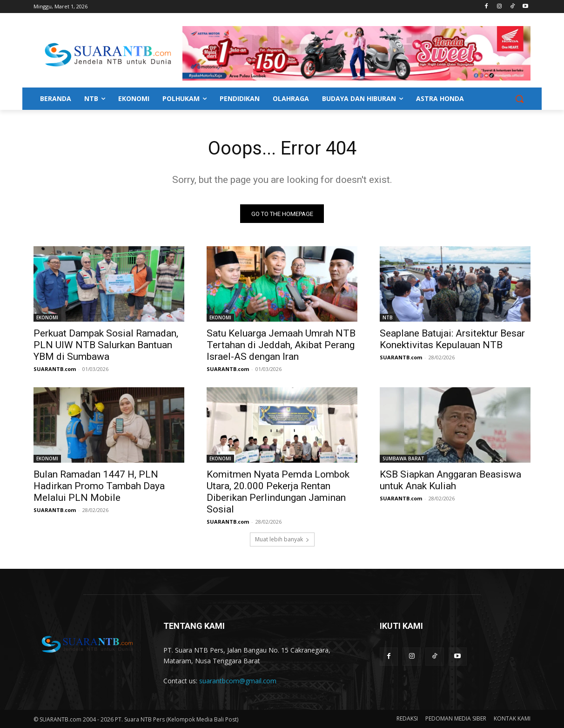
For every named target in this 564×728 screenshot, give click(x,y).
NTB (388, 318)
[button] (519, 99)
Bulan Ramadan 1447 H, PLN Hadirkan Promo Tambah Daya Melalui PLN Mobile (99, 486)
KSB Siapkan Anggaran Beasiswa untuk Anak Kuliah (450, 481)
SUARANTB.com (55, 369)
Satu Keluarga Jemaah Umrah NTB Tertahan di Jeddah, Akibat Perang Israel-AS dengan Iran (281, 345)
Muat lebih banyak (282, 540)
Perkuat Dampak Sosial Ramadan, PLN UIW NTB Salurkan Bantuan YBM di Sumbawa (106, 345)
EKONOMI (47, 318)
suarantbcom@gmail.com (238, 681)
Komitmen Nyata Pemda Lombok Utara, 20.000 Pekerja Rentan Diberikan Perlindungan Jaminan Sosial (278, 492)
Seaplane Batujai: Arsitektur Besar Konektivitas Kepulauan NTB (452, 340)
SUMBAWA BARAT (403, 459)
